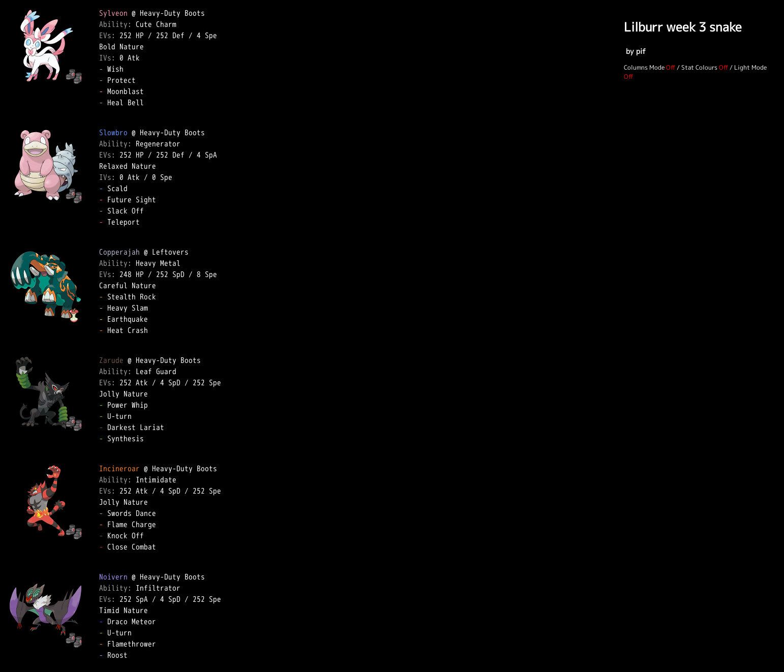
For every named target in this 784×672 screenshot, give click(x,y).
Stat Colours (699, 67)
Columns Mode (644, 67)
